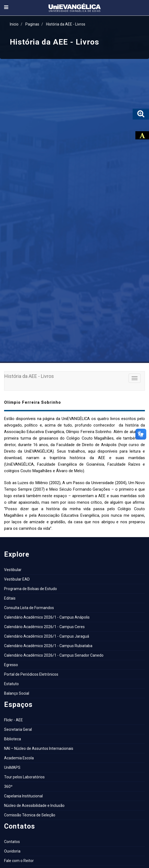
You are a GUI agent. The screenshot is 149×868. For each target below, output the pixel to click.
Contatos (12, 842)
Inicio (14, 24)
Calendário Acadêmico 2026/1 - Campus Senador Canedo (54, 655)
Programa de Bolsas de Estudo (31, 589)
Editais (10, 598)
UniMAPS (12, 767)
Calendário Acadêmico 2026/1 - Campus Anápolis (47, 617)
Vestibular (13, 570)
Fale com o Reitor (19, 861)
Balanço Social (17, 693)
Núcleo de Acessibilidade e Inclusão (34, 806)
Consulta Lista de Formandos (29, 608)
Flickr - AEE (13, 720)
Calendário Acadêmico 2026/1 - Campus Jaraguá (47, 636)
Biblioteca (13, 739)
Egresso (11, 665)
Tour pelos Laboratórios (24, 777)
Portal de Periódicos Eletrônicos (31, 674)
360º (8, 786)
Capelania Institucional (23, 796)
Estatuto (11, 684)
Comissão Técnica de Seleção (30, 815)
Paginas (32, 24)
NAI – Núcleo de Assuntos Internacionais (39, 748)
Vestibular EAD (17, 579)
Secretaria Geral (18, 729)
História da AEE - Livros (66, 24)
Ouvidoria (12, 851)
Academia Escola (19, 758)
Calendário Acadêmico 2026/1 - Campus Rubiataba (48, 646)
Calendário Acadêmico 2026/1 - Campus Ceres (44, 627)
